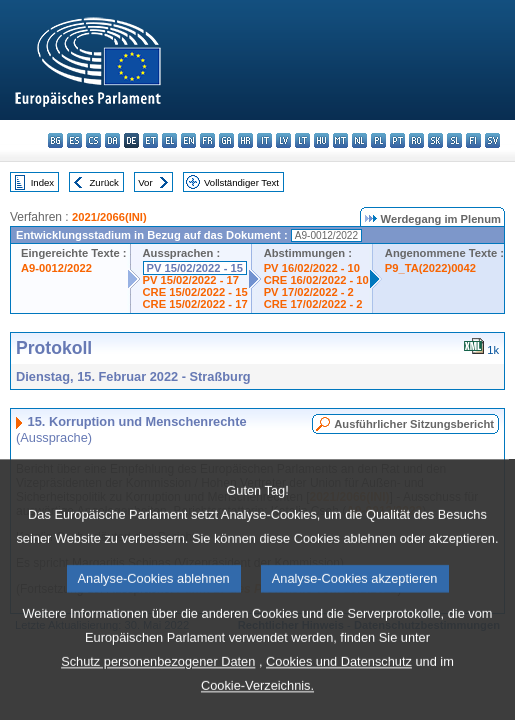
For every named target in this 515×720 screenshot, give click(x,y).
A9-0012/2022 (56, 268)
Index (42, 182)
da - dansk (112, 140)
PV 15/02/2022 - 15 (195, 268)
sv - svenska (492, 140)
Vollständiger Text (241, 182)
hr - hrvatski (245, 140)
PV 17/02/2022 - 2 (309, 292)
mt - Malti (340, 140)
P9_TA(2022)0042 (430, 268)
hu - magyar (321, 140)
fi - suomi (473, 140)
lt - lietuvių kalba (302, 140)
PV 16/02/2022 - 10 (312, 268)
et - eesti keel (150, 140)
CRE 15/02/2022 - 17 (195, 304)
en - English (188, 140)
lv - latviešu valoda (283, 140)
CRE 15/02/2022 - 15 (195, 292)
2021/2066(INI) (109, 217)
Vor (145, 182)
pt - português (397, 140)
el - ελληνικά (169, 140)
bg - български (55, 140)
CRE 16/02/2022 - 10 (316, 280)
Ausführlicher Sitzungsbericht (414, 424)
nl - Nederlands (359, 140)
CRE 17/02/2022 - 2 (313, 304)
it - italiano (264, 140)
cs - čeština (93, 140)
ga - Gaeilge (226, 140)
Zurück (104, 182)
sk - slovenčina (435, 140)
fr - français (207, 140)
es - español (74, 140)
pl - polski (378, 140)
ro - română (416, 140)
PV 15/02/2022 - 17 (191, 280)
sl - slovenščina (454, 140)
